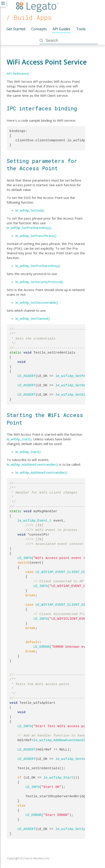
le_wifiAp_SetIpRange (75, 829)
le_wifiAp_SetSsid (72, 759)
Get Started (16, 29)
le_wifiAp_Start (58, 778)
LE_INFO (25, 558)
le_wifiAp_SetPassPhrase (78, 376)
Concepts (39, 29)
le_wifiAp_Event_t (35, 521)
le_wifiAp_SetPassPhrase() (36, 236)
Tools (81, 29)
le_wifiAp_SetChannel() (33, 318)
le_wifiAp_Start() (19, 439)
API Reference (18, 73)
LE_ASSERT (27, 376)
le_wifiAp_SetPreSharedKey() (29, 228)
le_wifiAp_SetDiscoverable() (37, 302)
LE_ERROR (42, 647)
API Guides (61, 29)
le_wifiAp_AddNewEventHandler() (32, 464)
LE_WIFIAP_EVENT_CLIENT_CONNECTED (67, 572)
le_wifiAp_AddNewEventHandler (61, 740)
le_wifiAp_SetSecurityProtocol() (39, 282)
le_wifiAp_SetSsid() (30, 210)
